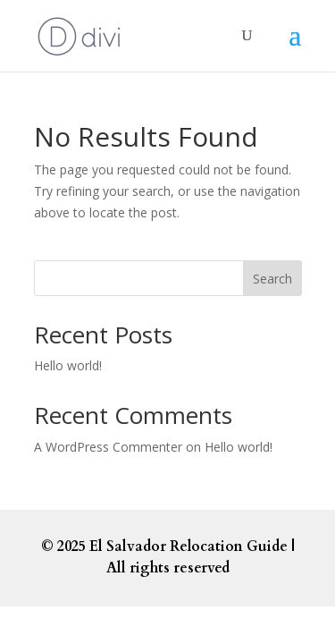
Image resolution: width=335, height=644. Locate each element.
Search (272, 279)
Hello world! (68, 365)
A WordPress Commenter (108, 447)
